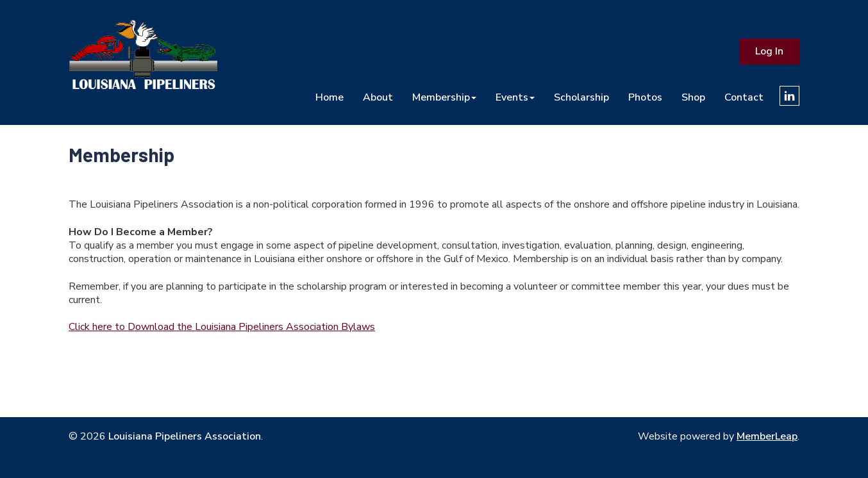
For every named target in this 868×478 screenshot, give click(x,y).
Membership (444, 97)
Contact (744, 97)
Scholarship (581, 97)
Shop (693, 97)
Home (330, 97)
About (378, 97)
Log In (769, 51)
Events (515, 97)
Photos (645, 97)
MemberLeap (767, 436)
